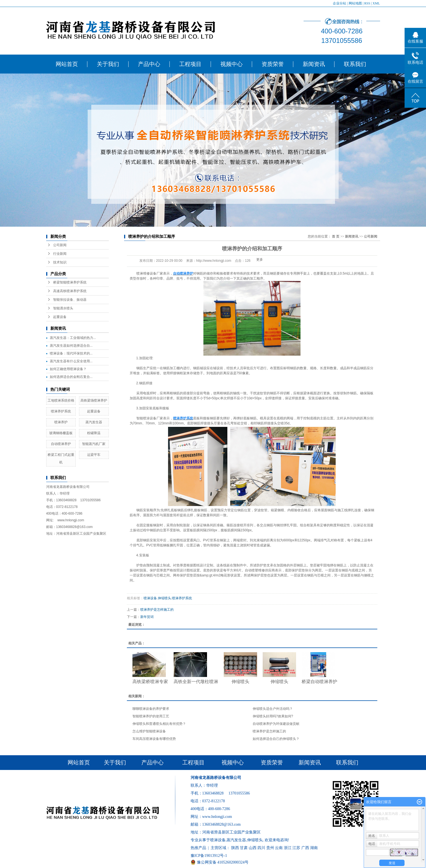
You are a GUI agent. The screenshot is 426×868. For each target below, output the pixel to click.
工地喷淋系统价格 (61, 400)
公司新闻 (60, 245)
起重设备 (60, 317)
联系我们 (355, 64)
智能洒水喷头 (63, 308)
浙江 (288, 848)
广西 (305, 848)
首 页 (336, 236)
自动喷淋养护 (61, 444)
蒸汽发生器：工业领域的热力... (73, 338)
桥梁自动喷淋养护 (319, 682)
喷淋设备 (150, 598)
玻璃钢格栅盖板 (61, 433)
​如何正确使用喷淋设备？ (68, 369)
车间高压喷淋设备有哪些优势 (154, 739)
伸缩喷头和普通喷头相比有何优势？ (159, 724)
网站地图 (355, 3)
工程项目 (190, 64)
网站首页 (67, 64)
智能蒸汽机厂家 (94, 444)
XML (376, 3)
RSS (367, 3)
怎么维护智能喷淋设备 (149, 731)
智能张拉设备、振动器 (70, 300)
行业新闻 (60, 254)
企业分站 (339, 3)
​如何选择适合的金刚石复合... (71, 377)
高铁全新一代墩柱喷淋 (196, 682)
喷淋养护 (61, 422)
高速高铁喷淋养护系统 (70, 291)
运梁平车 (94, 455)
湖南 (314, 848)
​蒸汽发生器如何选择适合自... (71, 346)
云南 (279, 848)
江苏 (296, 848)
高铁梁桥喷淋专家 (150, 682)
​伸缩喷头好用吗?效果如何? (273, 716)
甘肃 (244, 848)
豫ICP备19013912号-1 (209, 856)
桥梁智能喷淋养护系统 (70, 282)
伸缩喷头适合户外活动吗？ (273, 709)
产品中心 (149, 64)
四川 (261, 848)
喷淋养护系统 (61, 411)
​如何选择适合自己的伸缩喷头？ (276, 739)
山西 (253, 848)
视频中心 (232, 64)
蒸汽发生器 (94, 422)
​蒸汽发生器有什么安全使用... (71, 361)
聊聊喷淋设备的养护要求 (151, 709)
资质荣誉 (273, 64)
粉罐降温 (94, 433)
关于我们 (108, 64)
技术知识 (60, 262)
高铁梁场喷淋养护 (94, 400)
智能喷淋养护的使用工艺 (151, 716)
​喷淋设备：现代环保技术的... (71, 353)
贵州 (270, 848)
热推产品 (198, 848)
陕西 (235, 848)
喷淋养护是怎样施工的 (157, 610)
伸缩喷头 (164, 598)
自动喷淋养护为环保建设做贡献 (276, 724)
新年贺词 (147, 617)
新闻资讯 (314, 64)
